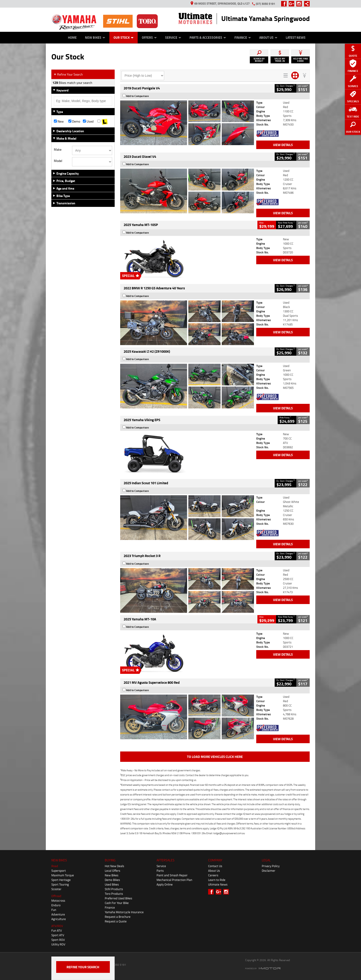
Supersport (59, 871)
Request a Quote (116, 921)
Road (55, 866)
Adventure (58, 914)
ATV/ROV (57, 926)
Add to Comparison (138, 96)
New (59, 121)
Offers (149, 37)
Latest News (296, 37)
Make (58, 150)
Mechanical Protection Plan (174, 880)
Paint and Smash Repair (172, 875)
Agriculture (59, 919)
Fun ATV (57, 930)
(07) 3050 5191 (265, 4)
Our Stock (124, 37)
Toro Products (114, 894)
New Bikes (95, 37)
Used (88, 121)
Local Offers (112, 871)
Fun (54, 910)
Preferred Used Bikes (118, 898)
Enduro (56, 905)
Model (58, 161)
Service (173, 37)
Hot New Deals (114, 866)
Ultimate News (218, 884)
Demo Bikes (112, 880)
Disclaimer (269, 871)
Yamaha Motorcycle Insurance (124, 912)
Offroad (56, 896)
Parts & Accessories (208, 37)
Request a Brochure (118, 917)
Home (72, 37)
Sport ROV (58, 940)
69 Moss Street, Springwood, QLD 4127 (220, 3)
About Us (268, 37)
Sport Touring (60, 884)
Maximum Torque (63, 875)
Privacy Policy (271, 866)
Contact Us (215, 866)
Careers (213, 875)
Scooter (56, 889)
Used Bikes (112, 884)
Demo (74, 121)
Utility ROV (58, 944)
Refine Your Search (68, 74)
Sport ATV (58, 935)
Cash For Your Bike (117, 903)
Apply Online (165, 884)
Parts (160, 871)
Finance (243, 37)
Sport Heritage (61, 880)
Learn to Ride (217, 880)
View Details (283, 145)
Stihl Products (114, 889)
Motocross (58, 901)
